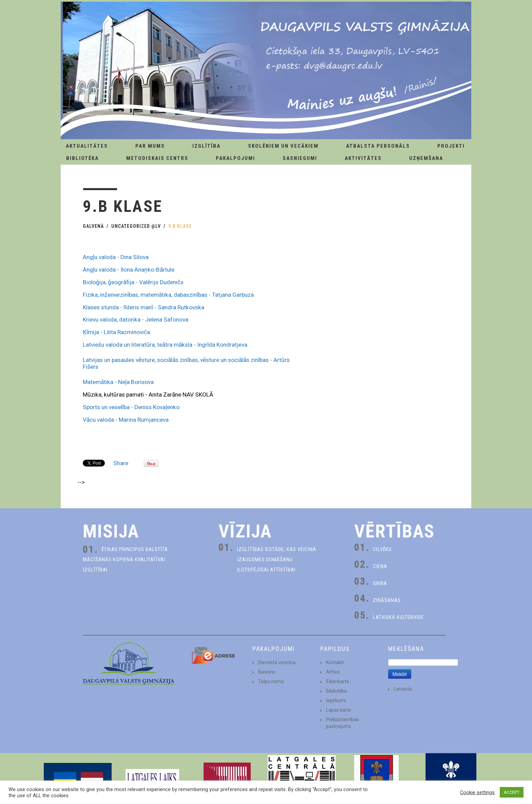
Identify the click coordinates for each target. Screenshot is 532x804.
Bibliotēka (82, 158)
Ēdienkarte (338, 681)
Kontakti (335, 662)
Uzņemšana (426, 158)
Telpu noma (271, 681)
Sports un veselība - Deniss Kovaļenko (131, 407)
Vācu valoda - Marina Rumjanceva (126, 420)
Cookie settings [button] (477, 792)
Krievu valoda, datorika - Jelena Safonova (136, 319)
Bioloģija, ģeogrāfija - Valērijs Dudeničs (133, 282)
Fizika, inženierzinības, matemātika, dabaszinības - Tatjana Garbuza (168, 295)
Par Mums (150, 146)
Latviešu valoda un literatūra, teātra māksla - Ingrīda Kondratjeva (165, 345)
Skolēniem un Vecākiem (283, 146)
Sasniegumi (300, 158)
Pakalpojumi (235, 158)
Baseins (267, 672)
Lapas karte (339, 710)
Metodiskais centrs (157, 158)
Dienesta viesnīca (277, 662)
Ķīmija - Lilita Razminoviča (116, 332)
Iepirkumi (336, 700)
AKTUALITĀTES (87, 146)
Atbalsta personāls (378, 146)
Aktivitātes (363, 158)
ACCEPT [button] (512, 792)
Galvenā (93, 226)
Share (121, 463)
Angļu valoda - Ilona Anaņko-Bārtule (129, 270)
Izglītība (206, 146)
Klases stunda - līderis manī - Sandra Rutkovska (144, 307)
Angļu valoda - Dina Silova (116, 257)
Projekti (451, 146)
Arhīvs (333, 672)
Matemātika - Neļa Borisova (118, 382)
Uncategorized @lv (136, 226)
